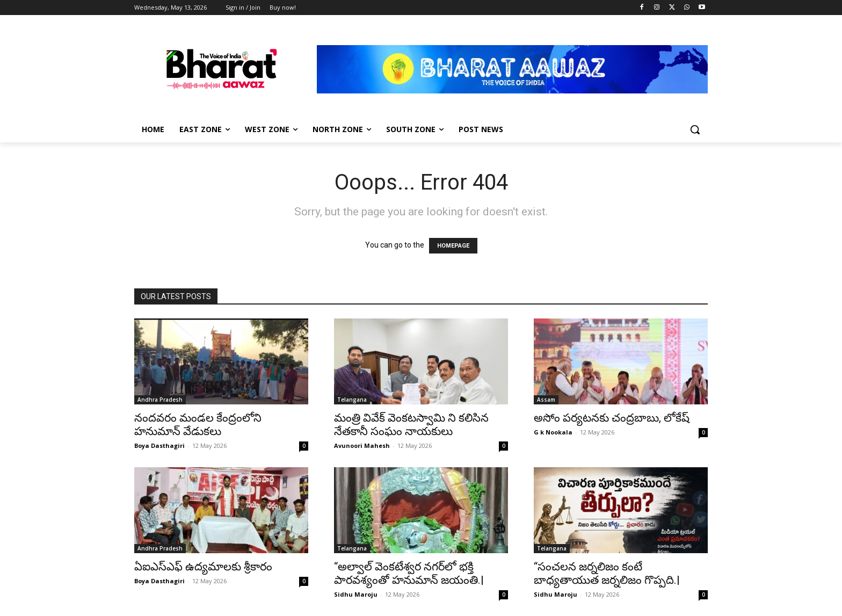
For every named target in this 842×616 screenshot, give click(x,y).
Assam (546, 400)
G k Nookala (553, 432)
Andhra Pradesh (160, 400)
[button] (695, 129)
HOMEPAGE (453, 246)
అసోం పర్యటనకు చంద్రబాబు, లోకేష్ (612, 418)
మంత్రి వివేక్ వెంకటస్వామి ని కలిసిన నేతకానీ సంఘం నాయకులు (411, 425)
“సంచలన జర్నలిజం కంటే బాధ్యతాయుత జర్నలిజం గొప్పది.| (607, 573)
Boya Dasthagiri (159, 445)
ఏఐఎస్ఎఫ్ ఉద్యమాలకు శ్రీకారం (203, 567)
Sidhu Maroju (356, 594)
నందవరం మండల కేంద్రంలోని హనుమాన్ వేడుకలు (198, 425)
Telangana (352, 400)
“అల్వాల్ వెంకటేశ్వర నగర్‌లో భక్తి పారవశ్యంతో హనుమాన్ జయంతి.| (409, 573)
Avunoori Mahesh (362, 445)
